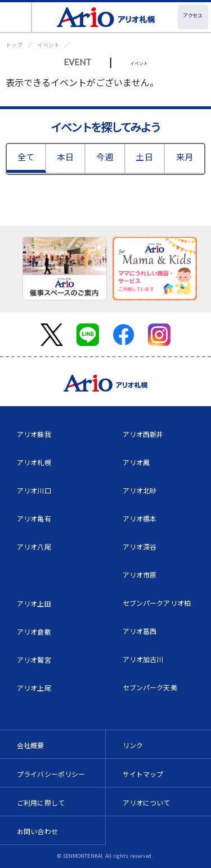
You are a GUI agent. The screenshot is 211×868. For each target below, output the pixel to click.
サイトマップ (143, 774)
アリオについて (147, 802)
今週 (105, 157)
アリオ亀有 (34, 518)
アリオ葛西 (140, 631)
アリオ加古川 (143, 659)
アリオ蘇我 (34, 434)
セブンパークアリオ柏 (157, 603)
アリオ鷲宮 (34, 660)
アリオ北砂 (140, 490)
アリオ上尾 (34, 688)
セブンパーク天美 (150, 687)
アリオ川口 (34, 490)
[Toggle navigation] (16, 17)
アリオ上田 (34, 603)
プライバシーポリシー (51, 774)
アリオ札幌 (34, 462)
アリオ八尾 (34, 547)
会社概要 (31, 745)
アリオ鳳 (136, 462)
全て (26, 157)
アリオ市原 (140, 575)
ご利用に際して (41, 802)
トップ (14, 45)
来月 (185, 157)
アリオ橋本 (140, 518)
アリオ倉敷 (34, 631)
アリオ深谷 (140, 547)
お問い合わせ (37, 831)
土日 (144, 157)
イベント (48, 45)
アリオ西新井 (143, 434)
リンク (133, 745)
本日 (65, 157)
